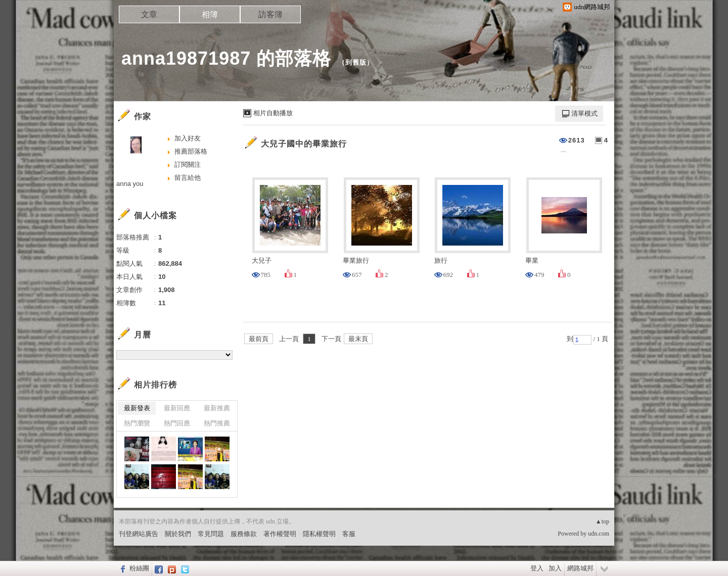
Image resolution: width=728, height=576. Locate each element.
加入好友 (188, 138)
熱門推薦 (217, 423)
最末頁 (358, 339)
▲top (602, 521)
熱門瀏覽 (137, 423)
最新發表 (137, 408)
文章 (149, 14)
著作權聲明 (280, 534)
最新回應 (177, 408)
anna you (130, 184)
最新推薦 (217, 408)
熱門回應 (177, 423)
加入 (555, 568)
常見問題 (211, 534)
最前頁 (259, 339)
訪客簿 (270, 14)
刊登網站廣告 (139, 534)
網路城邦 (580, 568)
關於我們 (178, 534)
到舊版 (356, 62)
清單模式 (584, 113)
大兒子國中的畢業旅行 (304, 144)
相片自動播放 (273, 113)
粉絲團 (139, 568)
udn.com (599, 534)
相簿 (210, 14)
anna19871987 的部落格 (226, 58)
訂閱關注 (188, 164)
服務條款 (244, 534)
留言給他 (188, 178)
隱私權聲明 (319, 534)
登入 (537, 568)
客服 (349, 534)
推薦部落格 (191, 151)
